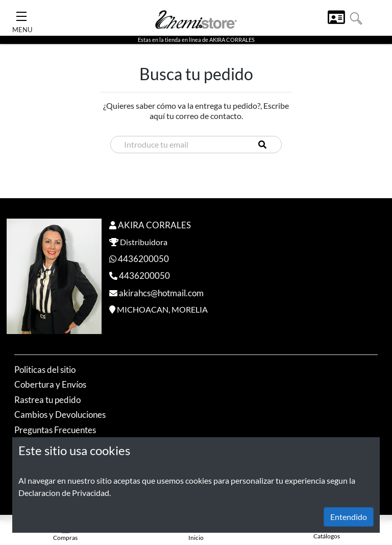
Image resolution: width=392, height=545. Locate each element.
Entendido (349, 517)
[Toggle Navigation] (21, 13)
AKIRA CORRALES (154, 225)
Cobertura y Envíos (50, 384)
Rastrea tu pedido (47, 400)
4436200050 (143, 259)
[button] (356, 17)
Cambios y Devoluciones (60, 414)
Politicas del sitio (45, 370)
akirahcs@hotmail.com (161, 293)
